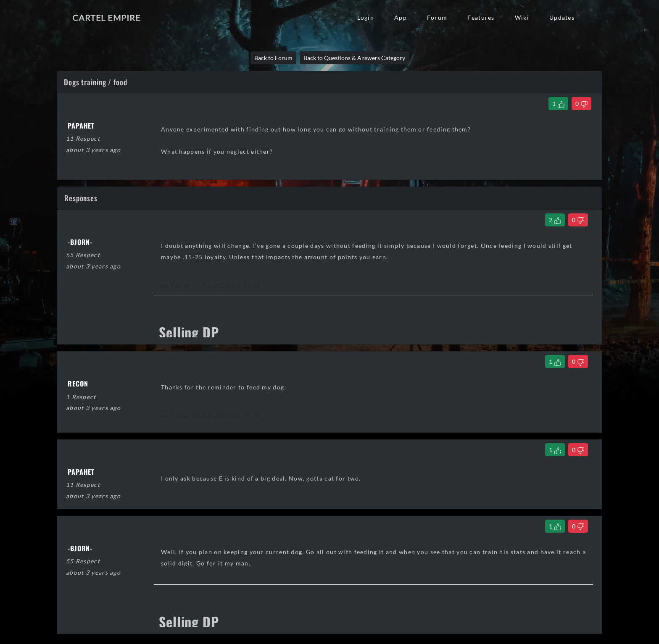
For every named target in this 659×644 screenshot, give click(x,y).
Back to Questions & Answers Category (354, 58)
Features (481, 17)
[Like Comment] (555, 220)
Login (366, 17)
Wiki (522, 17)
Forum (437, 17)
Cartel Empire (106, 18)
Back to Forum (273, 58)
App (401, 17)
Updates (562, 17)
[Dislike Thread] (581, 104)
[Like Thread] (558, 104)
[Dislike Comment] (578, 220)
